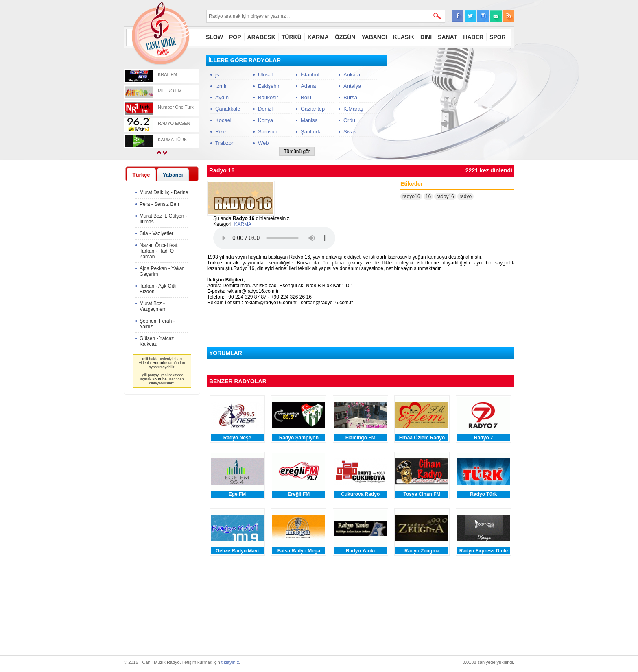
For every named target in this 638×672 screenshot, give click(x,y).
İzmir (221, 86)
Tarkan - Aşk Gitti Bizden (158, 289)
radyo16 (411, 196)
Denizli (266, 109)
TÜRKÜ (292, 37)
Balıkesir (268, 97)
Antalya (352, 86)
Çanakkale (228, 109)
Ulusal (265, 75)
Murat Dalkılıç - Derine (164, 192)
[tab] (141, 175)
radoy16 (445, 196)
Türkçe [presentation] (141, 175)
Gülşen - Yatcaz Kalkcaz (157, 341)
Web (263, 143)
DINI (426, 37)
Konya (265, 120)
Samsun (268, 132)
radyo (465, 196)
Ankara (352, 75)
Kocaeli (224, 120)
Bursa (350, 97)
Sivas (350, 132)
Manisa (309, 120)
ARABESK (261, 37)
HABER (473, 37)
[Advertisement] (453, 105)
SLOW (214, 37)
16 (428, 196)
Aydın (222, 97)
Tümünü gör (297, 151)
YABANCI (374, 37)
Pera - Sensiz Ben (159, 204)
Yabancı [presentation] (173, 175)
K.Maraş (353, 109)
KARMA (318, 37)
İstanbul (310, 75)
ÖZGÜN (345, 37)
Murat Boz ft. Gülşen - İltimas (163, 219)
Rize (221, 132)
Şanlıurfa (311, 132)
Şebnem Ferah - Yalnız (157, 324)
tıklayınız (230, 662)
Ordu (349, 120)
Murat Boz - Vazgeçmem (153, 306)
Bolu (306, 97)
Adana (308, 86)
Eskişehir (269, 86)
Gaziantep (313, 109)
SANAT (447, 37)
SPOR (498, 37)
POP (235, 37)
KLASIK (404, 37)
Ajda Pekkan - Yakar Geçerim (162, 271)
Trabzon (225, 143)
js (217, 75)
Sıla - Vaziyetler (156, 233)
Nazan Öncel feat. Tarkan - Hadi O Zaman (159, 251)
